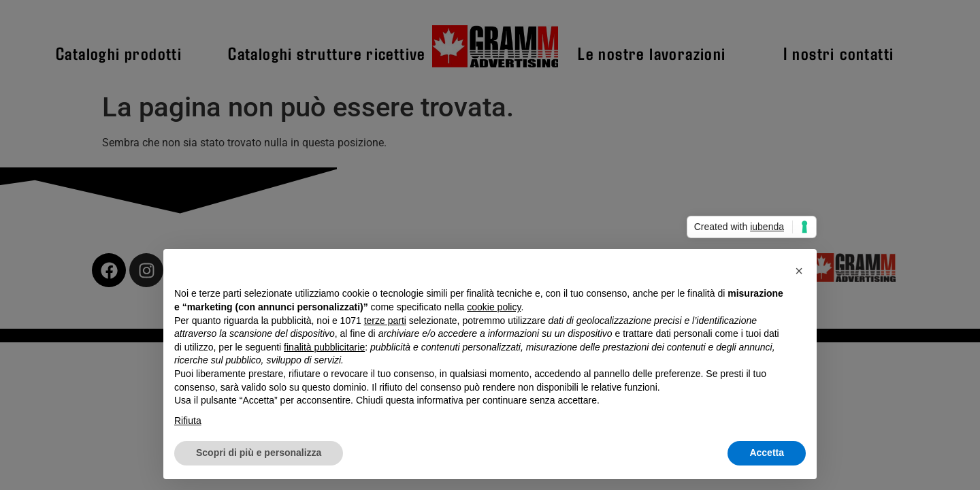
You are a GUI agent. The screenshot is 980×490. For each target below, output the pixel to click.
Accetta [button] (767, 453)
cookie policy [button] (494, 307)
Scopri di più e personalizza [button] (259, 453)
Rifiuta (188, 421)
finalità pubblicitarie (324, 347)
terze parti (385, 321)
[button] (799, 271)
